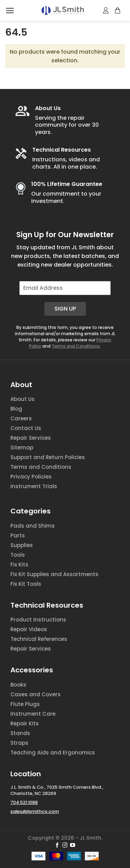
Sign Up (65, 309)
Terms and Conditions (76, 346)
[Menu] (10, 11)
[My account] (106, 10)
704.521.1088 (24, 802)
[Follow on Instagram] (65, 845)
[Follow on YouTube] (73, 845)
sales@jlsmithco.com (35, 811)
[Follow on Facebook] (57, 845)
